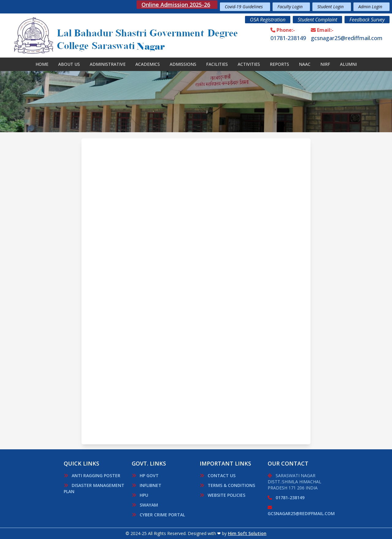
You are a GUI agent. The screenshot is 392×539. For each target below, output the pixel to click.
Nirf (325, 64)
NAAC (305, 64)
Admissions (183, 64)
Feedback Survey (367, 20)
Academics (148, 64)
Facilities (217, 64)
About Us (69, 64)
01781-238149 (288, 38)
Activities (249, 64)
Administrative (108, 64)
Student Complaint (317, 20)
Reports (279, 64)
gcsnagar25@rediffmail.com (347, 38)
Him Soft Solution (247, 533)
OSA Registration (268, 20)
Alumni (348, 64)
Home (42, 64)
